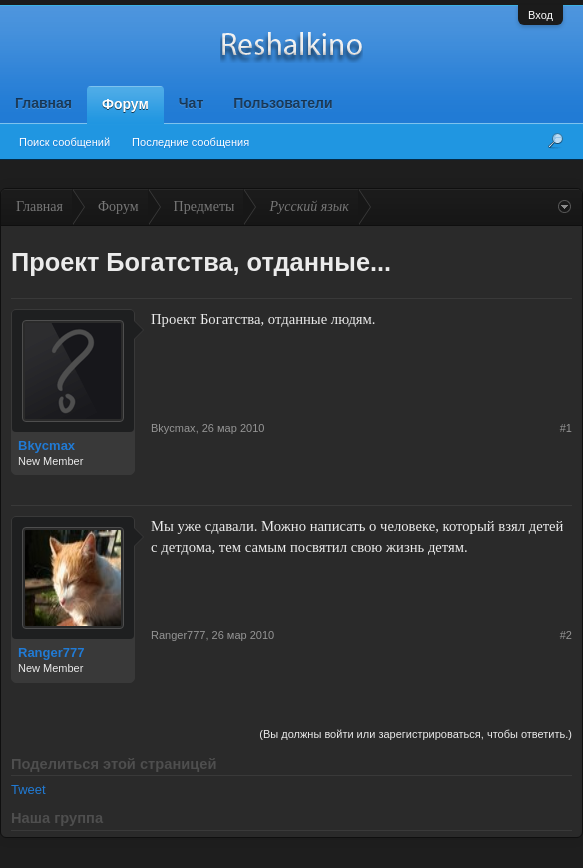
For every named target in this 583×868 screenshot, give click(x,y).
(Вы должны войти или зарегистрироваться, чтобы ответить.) (415, 734)
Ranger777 (51, 652)
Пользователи (282, 103)
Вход (540, 15)
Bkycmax (46, 445)
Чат (191, 103)
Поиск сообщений (64, 142)
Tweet (28, 789)
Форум (125, 104)
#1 (566, 428)
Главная (43, 103)
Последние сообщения (190, 142)
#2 (566, 635)
